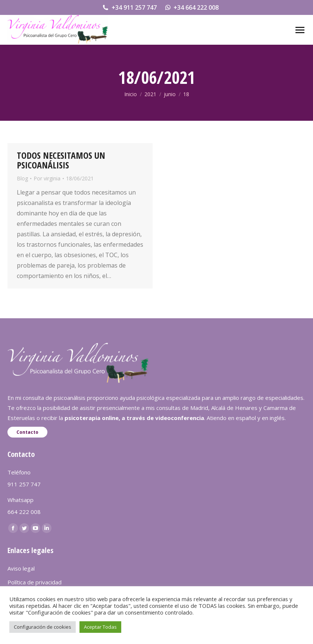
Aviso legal (21, 568)
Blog (22, 178)
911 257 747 (24, 484)
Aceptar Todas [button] (100, 627)
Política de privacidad (35, 582)
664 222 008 (24, 512)
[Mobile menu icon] (300, 30)
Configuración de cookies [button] (43, 627)
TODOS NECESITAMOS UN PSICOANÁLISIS (61, 160)
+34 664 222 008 (192, 7)
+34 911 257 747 (129, 7)
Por (47, 178)
